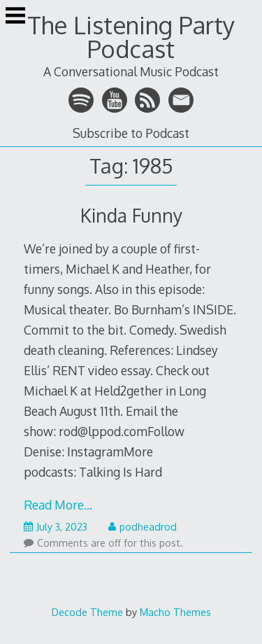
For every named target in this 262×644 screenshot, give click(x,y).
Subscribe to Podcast (131, 133)
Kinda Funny (131, 215)
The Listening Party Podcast (131, 37)
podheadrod (143, 527)
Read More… (58, 505)
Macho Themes (175, 612)
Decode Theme (87, 612)
